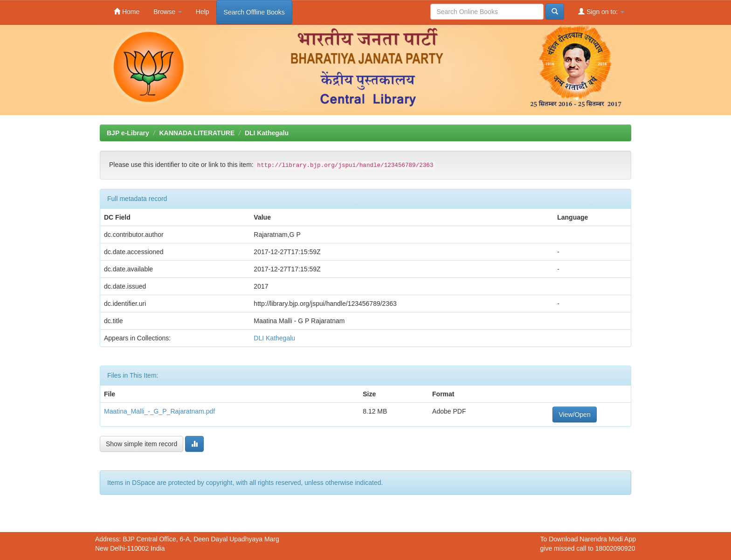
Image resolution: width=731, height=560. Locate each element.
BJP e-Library (128, 133)
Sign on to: (601, 11)
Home (127, 11)
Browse (168, 12)
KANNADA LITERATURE (197, 133)
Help (203, 12)
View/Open (574, 415)
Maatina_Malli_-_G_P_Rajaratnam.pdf (159, 411)
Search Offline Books (254, 12)
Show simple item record (141, 444)
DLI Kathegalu (267, 133)
